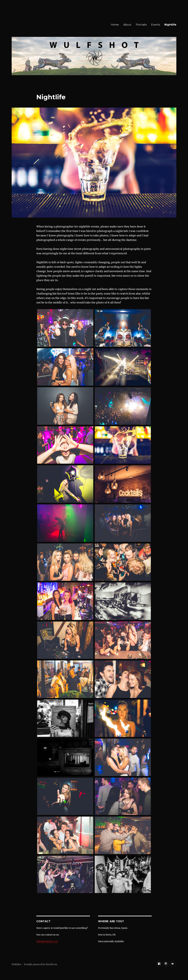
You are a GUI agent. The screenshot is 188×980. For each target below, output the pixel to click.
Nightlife (170, 25)
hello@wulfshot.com (47, 941)
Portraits (141, 25)
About (127, 25)
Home (115, 25)
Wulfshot (16, 964)
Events (156, 25)
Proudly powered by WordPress (41, 964)
